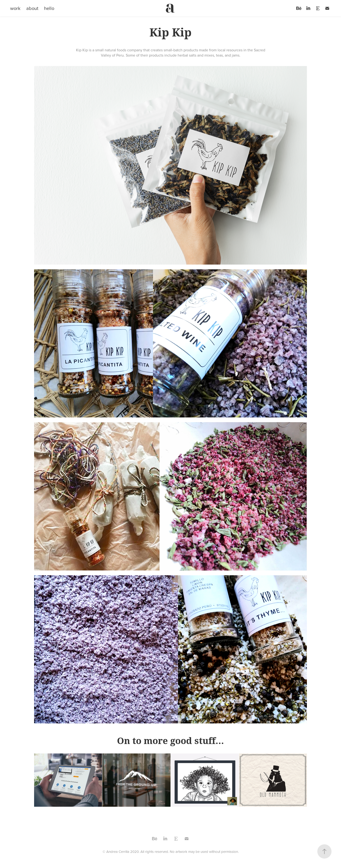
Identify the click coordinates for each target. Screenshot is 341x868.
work (15, 8)
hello (49, 8)
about (32, 8)
